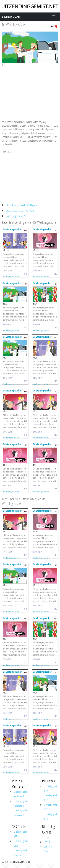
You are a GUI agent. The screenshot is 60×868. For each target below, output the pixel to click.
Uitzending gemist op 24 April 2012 (20, 211)
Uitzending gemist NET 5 (21, 834)
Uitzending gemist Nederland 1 (21, 794)
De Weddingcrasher (14, 25)
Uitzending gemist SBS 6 (21, 843)
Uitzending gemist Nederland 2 (21, 803)
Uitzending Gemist (12, 17)
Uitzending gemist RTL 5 (16, 216)
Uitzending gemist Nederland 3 (21, 813)
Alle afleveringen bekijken (11, 277)
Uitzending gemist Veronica (21, 853)
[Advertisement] (29, 91)
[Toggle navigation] (54, 17)
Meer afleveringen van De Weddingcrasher (23, 205)
